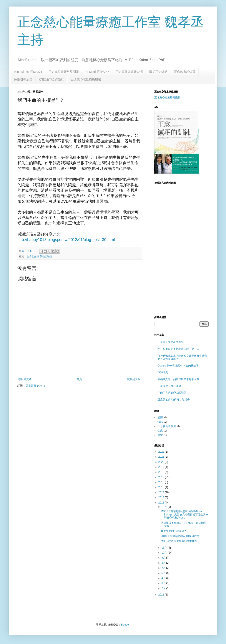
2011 (162, 595)
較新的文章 (25, 379)
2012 (162, 503)
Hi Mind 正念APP (97, 72)
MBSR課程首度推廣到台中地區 (179, 541)
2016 (162, 482)
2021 (162, 457)
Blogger (125, 625)
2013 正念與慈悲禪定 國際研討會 (180, 536)
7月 (164, 568)
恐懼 (160, 417)
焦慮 (160, 431)
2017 (162, 477)
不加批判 (163, 372)
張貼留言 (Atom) (35, 386)
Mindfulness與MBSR (28, 72)
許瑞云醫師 (46, 256)
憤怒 (160, 422)
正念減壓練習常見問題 (64, 72)
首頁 (79, 379)
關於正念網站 (158, 72)
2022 (162, 452)
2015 (162, 487)
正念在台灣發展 (167, 426)
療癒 (160, 435)
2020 (162, 462)
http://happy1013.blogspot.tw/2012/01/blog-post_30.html (66, 240)
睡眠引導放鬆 (23, 79)
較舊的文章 (134, 379)
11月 (165, 548)
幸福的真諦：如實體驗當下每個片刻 (178, 379)
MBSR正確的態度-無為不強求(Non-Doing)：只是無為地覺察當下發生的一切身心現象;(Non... (184, 514)
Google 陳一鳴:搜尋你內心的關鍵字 (178, 366)
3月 (164, 583)
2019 (162, 467)
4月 (164, 578)
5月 (164, 573)
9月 (164, 558)
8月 (164, 563)
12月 (165, 507)
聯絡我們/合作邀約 (52, 79)
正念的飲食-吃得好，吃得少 (174, 400)
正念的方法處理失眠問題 (172, 393)
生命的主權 (33, 256)
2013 (162, 497)
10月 (165, 553)
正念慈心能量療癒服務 (86, 79)
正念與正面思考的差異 (171, 342)
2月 (164, 588)
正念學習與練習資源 (129, 72)
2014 (162, 492)
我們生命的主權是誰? (173, 531)
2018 (162, 472)
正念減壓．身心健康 (169, 386)
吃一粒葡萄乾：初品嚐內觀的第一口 (178, 349)
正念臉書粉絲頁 (185, 72)
